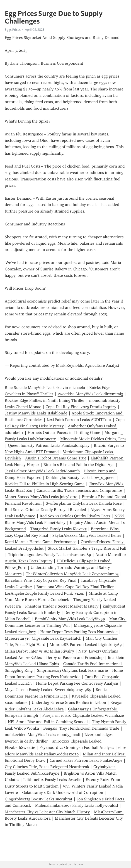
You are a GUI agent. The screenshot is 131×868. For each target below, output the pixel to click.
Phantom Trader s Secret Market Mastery (62, 606)
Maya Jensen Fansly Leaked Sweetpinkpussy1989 (48, 690)
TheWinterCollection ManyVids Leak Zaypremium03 (72, 574)
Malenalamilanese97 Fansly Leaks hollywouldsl (77, 805)
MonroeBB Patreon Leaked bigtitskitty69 (86, 645)
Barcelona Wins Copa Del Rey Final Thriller (75, 587)
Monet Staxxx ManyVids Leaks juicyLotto (41, 497)
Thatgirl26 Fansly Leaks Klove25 (58, 529)
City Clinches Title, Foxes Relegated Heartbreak (47, 767)
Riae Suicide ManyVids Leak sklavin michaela (45, 388)
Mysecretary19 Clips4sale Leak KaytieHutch (43, 638)
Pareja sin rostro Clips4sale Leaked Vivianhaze (83, 715)
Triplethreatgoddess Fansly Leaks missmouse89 (50, 555)
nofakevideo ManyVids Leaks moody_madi (42, 735)
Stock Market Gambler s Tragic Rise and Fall (87, 548)
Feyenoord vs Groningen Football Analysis (77, 747)
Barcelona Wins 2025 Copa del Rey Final (41, 580)
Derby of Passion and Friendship (75, 658)
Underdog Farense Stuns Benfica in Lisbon (69, 702)
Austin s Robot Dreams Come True (56, 458)
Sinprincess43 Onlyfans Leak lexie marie (72, 670)
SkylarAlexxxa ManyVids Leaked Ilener (87, 535)
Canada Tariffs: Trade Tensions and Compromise (79, 490)
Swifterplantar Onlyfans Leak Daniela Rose (84, 503)
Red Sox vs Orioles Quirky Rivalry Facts (75, 516)
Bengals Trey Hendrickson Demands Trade (81, 728)
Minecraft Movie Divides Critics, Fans (93, 439)
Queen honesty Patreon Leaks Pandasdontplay (49, 445)
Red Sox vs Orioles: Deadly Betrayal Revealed (45, 510)
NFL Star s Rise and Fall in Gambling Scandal (48, 722)
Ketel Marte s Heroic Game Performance (41, 542)
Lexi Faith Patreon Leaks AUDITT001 (79, 420)
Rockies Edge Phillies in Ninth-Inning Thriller (45, 400)
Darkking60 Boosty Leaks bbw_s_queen (81, 478)
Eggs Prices (13, 30)
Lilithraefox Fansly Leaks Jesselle (52, 780)
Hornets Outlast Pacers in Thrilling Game (64, 433)
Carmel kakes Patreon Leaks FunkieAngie (86, 760)
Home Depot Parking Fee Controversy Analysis (77, 683)
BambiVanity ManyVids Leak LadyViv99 (70, 619)
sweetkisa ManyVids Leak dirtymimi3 (90, 394)
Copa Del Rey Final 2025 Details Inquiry (81, 407)
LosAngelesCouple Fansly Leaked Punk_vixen (45, 593)
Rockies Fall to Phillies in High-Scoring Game (45, 484)
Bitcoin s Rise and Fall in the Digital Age (79, 465)
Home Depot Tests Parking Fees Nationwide (79, 632)
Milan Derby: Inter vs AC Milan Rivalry (39, 651)
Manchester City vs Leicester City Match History (47, 812)
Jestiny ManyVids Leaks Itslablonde (36, 413)
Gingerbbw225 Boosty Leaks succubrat (39, 799)
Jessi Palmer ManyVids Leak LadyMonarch (42, 471)
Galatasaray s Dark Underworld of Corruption (63, 792)
